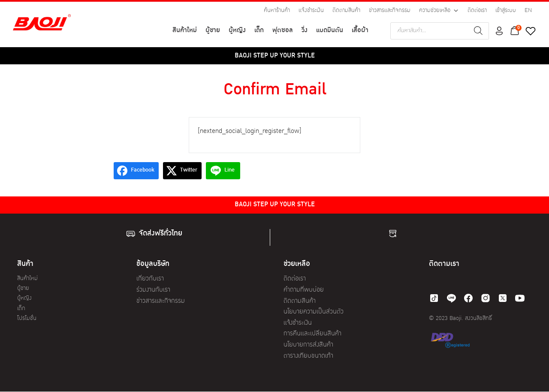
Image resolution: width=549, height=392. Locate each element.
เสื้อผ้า (360, 31)
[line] (451, 298)
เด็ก (259, 31)
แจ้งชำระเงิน (311, 11)
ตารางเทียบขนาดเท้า (308, 356)
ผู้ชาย (213, 31)
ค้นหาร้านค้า (277, 11)
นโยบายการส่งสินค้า (308, 345)
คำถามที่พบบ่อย (304, 290)
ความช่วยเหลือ (439, 11)
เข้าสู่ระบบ (506, 11)
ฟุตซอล (283, 31)
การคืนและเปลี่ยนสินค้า (312, 334)
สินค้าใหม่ (185, 31)
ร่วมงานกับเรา (153, 290)
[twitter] (503, 298)
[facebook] (468, 298)
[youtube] (520, 298)
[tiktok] (434, 298)
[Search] (478, 31)
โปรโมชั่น (27, 318)
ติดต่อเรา (477, 11)
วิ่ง (305, 31)
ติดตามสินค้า (346, 11)
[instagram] (486, 298)
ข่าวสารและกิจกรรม (390, 11)
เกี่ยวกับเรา (150, 279)
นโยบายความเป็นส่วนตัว (314, 312)
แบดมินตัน (330, 31)
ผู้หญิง (237, 31)
